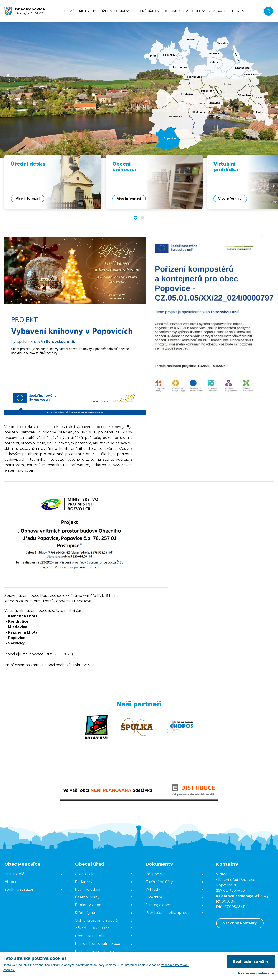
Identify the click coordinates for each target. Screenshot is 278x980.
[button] (8, 75)
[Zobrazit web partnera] (96, 727)
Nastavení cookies (254, 973)
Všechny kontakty (240, 923)
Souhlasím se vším (251, 962)
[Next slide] (274, 186)
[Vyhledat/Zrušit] (268, 11)
